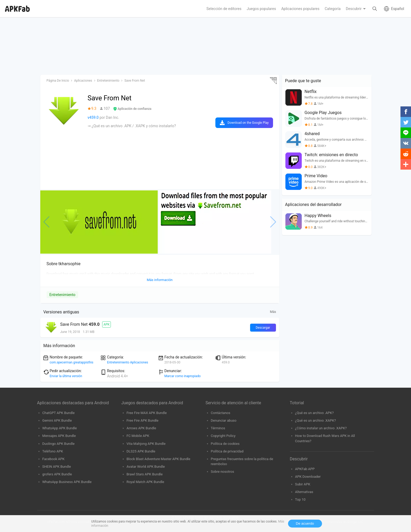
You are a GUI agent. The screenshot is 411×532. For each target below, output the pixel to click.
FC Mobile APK (138, 436)
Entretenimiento (63, 295)
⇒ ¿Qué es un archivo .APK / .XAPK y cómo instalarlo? (132, 126)
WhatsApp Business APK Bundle (67, 482)
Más (273, 312)
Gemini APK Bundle (57, 420)
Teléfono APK (53, 451)
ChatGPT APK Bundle (59, 413)
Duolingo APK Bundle (59, 444)
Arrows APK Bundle (141, 428)
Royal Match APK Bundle (145, 482)
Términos (218, 428)
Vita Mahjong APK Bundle (146, 444)
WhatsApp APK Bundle (60, 428)
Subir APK (303, 484)
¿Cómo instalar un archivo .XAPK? (321, 428)
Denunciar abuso (224, 420)
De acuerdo (305, 523)
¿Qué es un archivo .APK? (315, 413)
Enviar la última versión (66, 376)
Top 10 (300, 499)
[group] (99, 222)
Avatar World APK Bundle (146, 467)
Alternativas (304, 492)
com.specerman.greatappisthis (72, 362)
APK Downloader (308, 477)
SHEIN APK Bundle (57, 467)
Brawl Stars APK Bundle (145, 474)
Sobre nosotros (222, 472)
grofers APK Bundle (57, 474)
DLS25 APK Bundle (141, 451)
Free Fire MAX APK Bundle (147, 413)
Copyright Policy (223, 436)
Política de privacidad (227, 451)
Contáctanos (221, 413)
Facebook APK (54, 459)
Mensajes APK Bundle (59, 436)
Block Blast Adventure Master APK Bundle (159, 459)
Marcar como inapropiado (182, 376)
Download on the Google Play (248, 123)
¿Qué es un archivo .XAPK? (316, 420)
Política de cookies (225, 444)
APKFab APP (305, 469)
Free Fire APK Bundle (143, 420)
